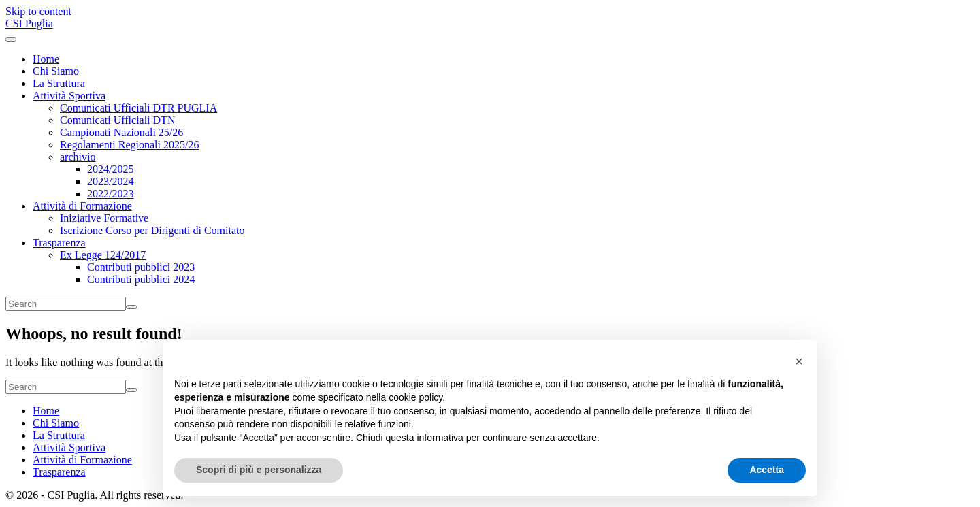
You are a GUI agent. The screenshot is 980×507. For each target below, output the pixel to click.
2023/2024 (110, 181)
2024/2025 (110, 169)
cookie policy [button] (415, 397)
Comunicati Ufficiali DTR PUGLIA (138, 108)
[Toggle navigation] (11, 39)
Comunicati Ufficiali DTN (117, 120)
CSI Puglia (29, 23)
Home (46, 59)
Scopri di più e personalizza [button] (259, 470)
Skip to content (38, 11)
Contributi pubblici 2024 (141, 279)
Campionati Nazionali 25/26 (121, 132)
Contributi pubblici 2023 (141, 267)
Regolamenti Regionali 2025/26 (129, 145)
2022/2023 (110, 194)
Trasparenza (59, 243)
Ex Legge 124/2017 (103, 255)
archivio (78, 157)
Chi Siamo (56, 71)
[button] (799, 361)
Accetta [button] (767, 470)
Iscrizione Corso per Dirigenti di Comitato (152, 230)
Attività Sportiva (69, 96)
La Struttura (59, 83)
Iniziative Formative (104, 218)
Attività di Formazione (82, 206)
